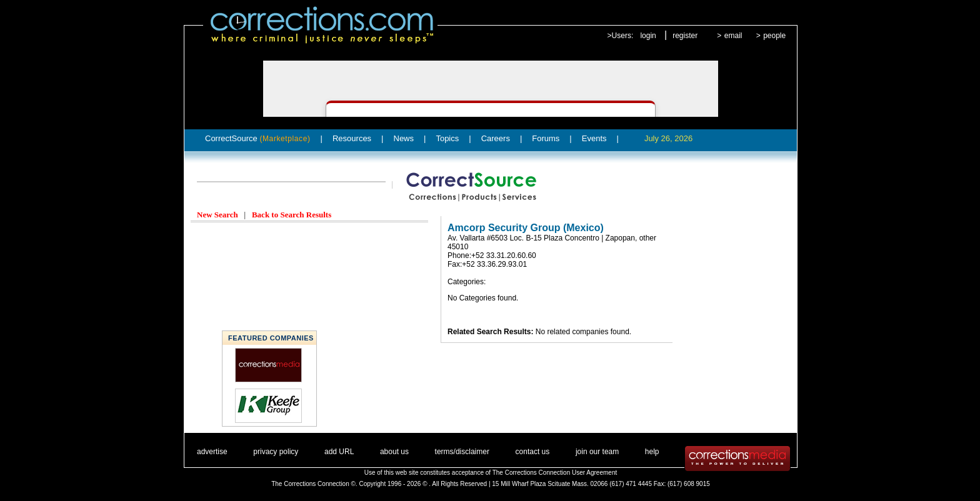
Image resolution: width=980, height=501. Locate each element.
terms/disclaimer (462, 452)
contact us (533, 452)
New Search (217, 215)
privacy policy (276, 452)
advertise (212, 452)
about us (394, 452)
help (652, 452)
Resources (352, 138)
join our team (597, 452)
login (648, 36)
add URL (339, 452)
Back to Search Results (292, 215)
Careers (496, 138)
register (685, 36)
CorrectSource (258, 138)
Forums (546, 138)
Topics (447, 138)
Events (594, 138)
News (404, 138)
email (733, 36)
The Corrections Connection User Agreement (555, 473)
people (774, 36)
